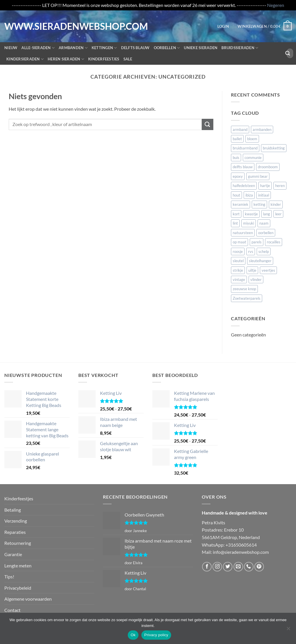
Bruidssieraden (240, 48)
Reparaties (15, 532)
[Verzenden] (288, 53)
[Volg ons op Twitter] (228, 567)
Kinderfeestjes (104, 59)
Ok (133, 635)
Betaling (13, 510)
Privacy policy (156, 635)
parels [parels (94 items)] (257, 242)
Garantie (13, 554)
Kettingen (104, 48)
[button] (223, 26)
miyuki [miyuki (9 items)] (249, 223)
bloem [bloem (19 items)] (252, 139)
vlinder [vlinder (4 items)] (256, 280)
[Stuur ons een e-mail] (238, 567)
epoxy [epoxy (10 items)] (238, 176)
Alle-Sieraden (38, 48)
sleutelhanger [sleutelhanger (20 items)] (260, 261)
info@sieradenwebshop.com (241, 552)
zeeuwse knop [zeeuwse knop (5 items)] (244, 289)
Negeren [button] (276, 5)
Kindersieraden (25, 59)
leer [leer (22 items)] (278, 214)
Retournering (18, 543)
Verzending (16, 521)
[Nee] (288, 630)
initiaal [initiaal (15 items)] (264, 195)
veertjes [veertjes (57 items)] (268, 270)
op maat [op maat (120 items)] (239, 242)
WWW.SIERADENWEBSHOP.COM (28, 26)
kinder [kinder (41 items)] (276, 204)
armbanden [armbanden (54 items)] (262, 129)
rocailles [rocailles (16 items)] (274, 242)
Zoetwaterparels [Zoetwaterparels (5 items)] (247, 298)
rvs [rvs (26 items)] (251, 251)
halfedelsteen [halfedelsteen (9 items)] (244, 186)
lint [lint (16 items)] (235, 223)
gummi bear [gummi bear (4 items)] (258, 176)
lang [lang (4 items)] (267, 214)
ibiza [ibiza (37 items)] (249, 195)
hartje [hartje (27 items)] (265, 186)
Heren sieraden (66, 59)
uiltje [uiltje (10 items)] (252, 270)
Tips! (9, 577)
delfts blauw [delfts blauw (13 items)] (243, 167)
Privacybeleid (18, 588)
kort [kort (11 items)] (236, 214)
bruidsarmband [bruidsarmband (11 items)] (245, 148)
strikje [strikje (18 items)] (238, 270)
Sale (128, 59)
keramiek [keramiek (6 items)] (240, 204)
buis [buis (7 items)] (236, 158)
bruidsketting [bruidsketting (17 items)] (274, 148)
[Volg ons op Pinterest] (259, 567)
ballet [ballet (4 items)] (237, 139)
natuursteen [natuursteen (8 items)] (243, 233)
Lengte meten (18, 566)
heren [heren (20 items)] (280, 186)
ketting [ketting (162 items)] (259, 204)
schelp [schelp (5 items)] (264, 251)
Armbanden (73, 48)
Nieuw (11, 48)
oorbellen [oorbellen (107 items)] (266, 233)
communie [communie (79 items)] (253, 158)
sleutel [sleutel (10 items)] (238, 261)
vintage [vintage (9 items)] (239, 280)
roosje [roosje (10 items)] (238, 251)
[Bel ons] (249, 567)
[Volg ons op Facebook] (207, 567)
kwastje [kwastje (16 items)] (251, 214)
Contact (12, 610)
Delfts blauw (135, 48)
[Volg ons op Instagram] (217, 567)
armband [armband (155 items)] (240, 129)
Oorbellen (167, 48)
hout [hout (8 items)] (236, 195)
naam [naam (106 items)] (264, 223)
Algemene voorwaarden (28, 599)
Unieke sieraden (201, 48)
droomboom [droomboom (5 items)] (268, 167)
